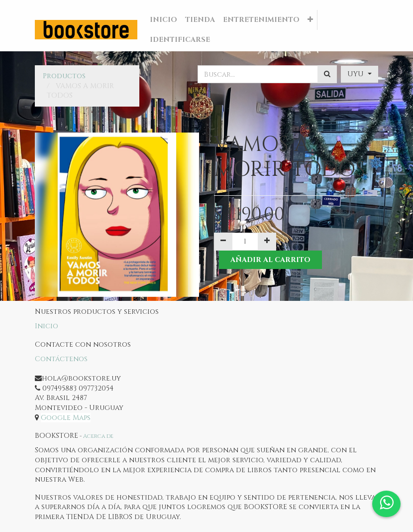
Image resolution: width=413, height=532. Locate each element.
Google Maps (66, 418)
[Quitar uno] (223, 242)
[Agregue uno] (267, 242)
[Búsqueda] (327, 74)
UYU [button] (357, 74)
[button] (310, 20)
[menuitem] (163, 20)
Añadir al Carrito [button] (270, 260)
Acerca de (98, 436)
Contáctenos (61, 359)
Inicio (47, 326)
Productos (64, 76)
